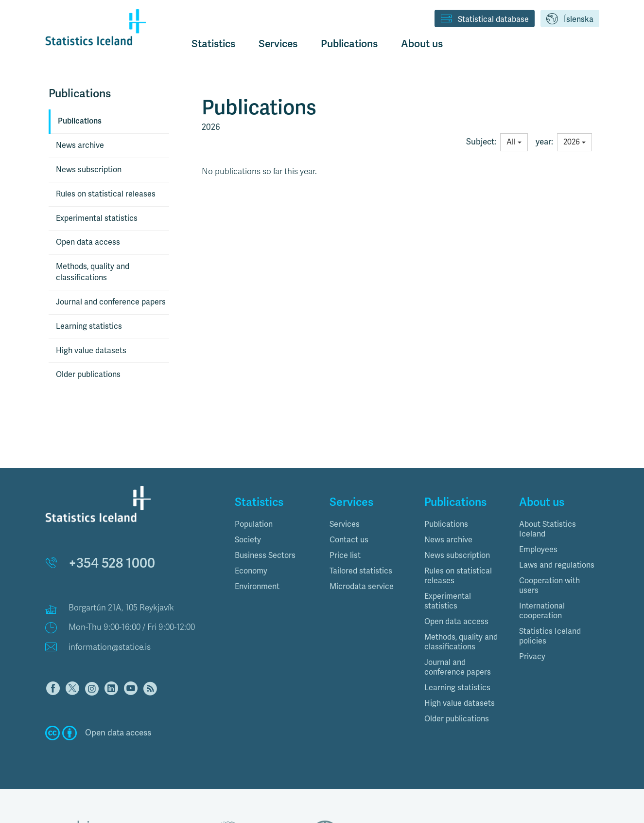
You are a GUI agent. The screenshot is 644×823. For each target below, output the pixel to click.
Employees (538, 550)
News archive (80, 145)
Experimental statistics (97, 218)
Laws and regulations (557, 565)
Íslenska (570, 19)
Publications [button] (349, 44)
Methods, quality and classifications (93, 272)
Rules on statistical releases (106, 194)
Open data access (88, 242)
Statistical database (485, 19)
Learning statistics (89, 326)
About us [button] (422, 44)
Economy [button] (251, 571)
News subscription (89, 170)
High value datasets (91, 351)
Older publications (88, 375)
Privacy (532, 657)
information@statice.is (110, 647)
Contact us (349, 540)
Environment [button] (257, 587)
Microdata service (362, 587)
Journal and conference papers (111, 302)
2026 (574, 142)
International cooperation (542, 611)
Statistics (213, 44)
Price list (345, 555)
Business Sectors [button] (265, 555)
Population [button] (254, 524)
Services (345, 524)
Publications (80, 121)
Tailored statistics (361, 571)
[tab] (275, 524)
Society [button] (248, 540)
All (514, 142)
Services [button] (278, 44)
